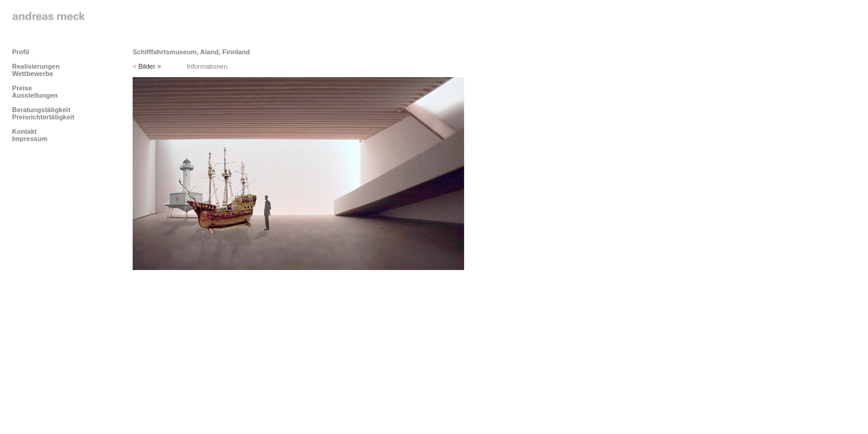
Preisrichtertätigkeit (43, 117)
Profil (20, 52)
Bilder (150, 66)
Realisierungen (36, 66)
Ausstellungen (35, 95)
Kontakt (24, 131)
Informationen (207, 66)
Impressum (30, 139)
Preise (22, 88)
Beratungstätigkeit (41, 110)
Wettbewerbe (33, 74)
